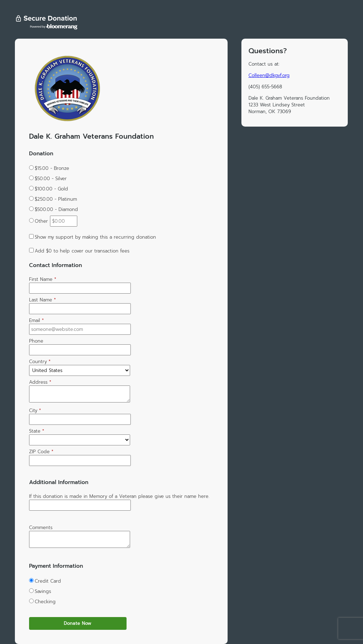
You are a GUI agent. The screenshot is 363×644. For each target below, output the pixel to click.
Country (40, 362)
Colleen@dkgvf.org (269, 75)
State (37, 431)
